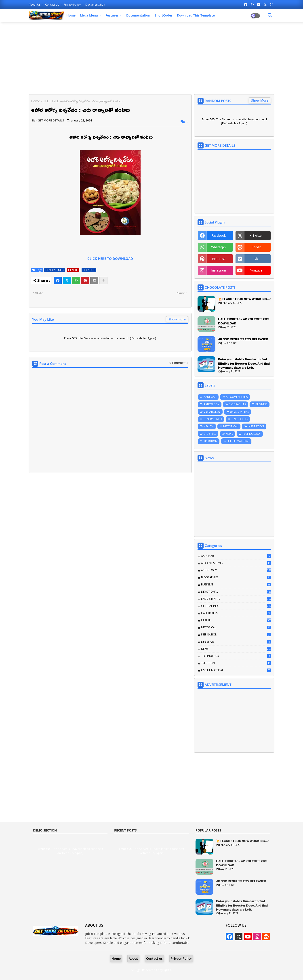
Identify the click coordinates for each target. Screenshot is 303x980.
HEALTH (73, 270)
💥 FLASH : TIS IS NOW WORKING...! (244, 299)
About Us (35, 5)
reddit (256, 247)
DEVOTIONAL (212, 412)
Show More (260, 100)
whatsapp (218, 247)
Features (112, 15)
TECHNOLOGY (251, 434)
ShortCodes (164, 15)
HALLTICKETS (240, 419)
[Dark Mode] (270, 15)
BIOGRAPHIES (237, 404)
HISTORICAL (231, 426)
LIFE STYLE (51, 101)
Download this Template (196, 15)
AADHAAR (210, 397)
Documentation (95, 5)
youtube (256, 270)
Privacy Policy (73, 5)
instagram (219, 270)
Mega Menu (89, 15)
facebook (219, 235)
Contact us (52, 5)
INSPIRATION (256, 426)
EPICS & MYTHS (239, 412)
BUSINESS (261, 404)
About (133, 958)
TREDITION (210, 441)
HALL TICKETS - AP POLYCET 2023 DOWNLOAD (244, 321)
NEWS (229, 434)
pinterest (219, 259)
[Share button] (103, 280)
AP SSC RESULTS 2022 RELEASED (243, 339)
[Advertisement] (151, 57)
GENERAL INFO (55, 270)
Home (71, 15)
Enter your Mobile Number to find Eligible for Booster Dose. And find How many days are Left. (244, 363)
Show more (177, 319)
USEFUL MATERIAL (238, 441)
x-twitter (256, 235)
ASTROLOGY (211, 404)
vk (256, 259)
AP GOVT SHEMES (237, 397)
